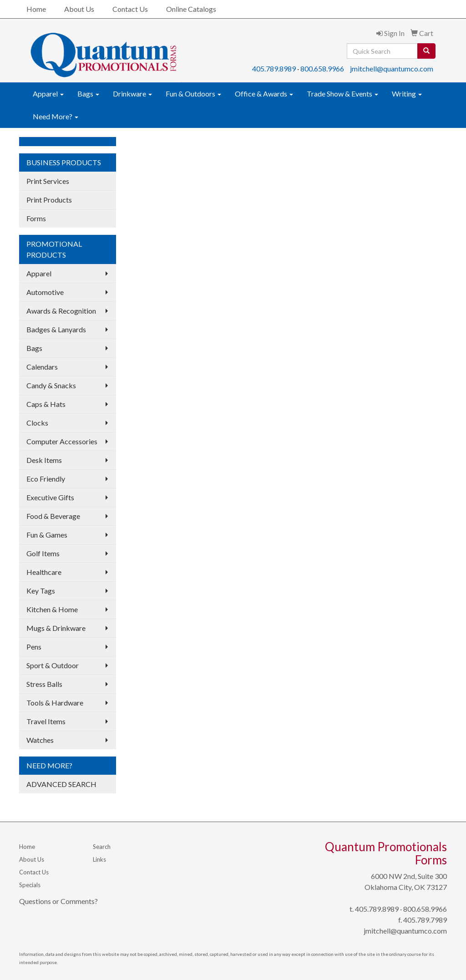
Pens (34, 647)
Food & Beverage (53, 516)
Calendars (42, 367)
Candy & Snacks (51, 385)
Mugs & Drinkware (56, 628)
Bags (88, 94)
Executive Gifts (50, 497)
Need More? (56, 116)
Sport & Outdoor (53, 665)
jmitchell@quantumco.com (392, 69)
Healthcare (44, 572)
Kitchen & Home (52, 609)
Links (99, 859)
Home (36, 9)
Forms (36, 218)
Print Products (49, 200)
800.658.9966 (322, 69)
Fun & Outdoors (193, 94)
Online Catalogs (191, 9)
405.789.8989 (274, 69)
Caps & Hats (46, 404)
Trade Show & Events (342, 94)
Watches (40, 740)
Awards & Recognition (61, 311)
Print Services (48, 181)
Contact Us (130, 9)
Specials (30, 885)
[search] (426, 51)
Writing (407, 94)
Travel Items (46, 721)
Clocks (37, 423)
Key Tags (41, 591)
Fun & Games (47, 535)
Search (102, 847)
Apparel (48, 94)
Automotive (45, 292)
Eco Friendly (46, 479)
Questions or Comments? (58, 901)
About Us (79, 9)
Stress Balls (44, 684)
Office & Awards (264, 94)
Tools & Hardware (55, 703)
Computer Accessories (62, 441)
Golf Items (43, 553)
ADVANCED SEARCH (61, 784)
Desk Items (44, 460)
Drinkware (132, 94)
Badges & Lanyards (56, 329)
